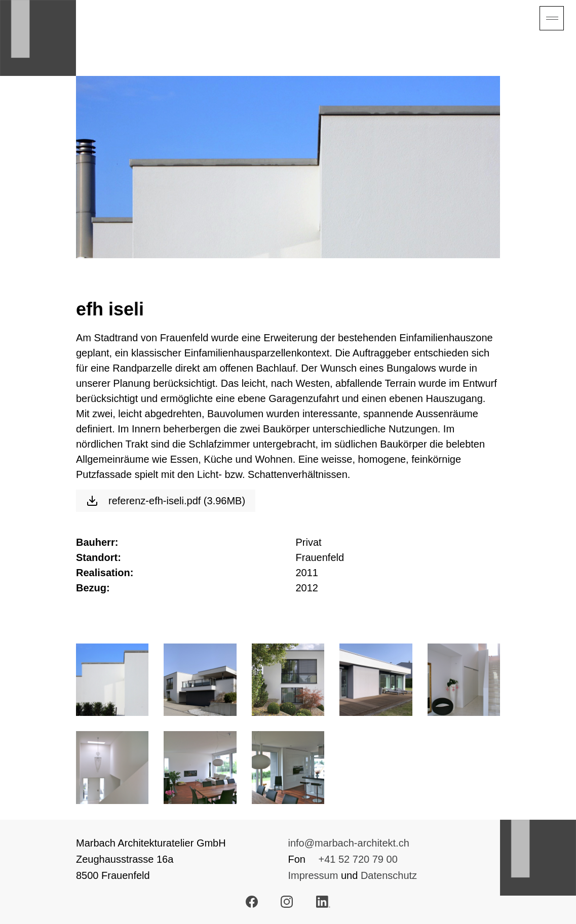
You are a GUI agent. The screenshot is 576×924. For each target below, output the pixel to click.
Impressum (313, 875)
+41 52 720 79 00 (358, 859)
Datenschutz (389, 875)
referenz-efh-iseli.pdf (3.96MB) (166, 501)
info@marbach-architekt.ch (349, 843)
